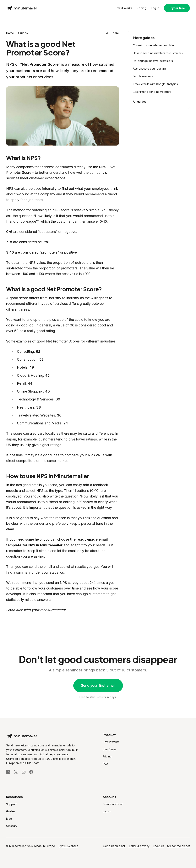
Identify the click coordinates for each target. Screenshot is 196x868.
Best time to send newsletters (152, 92)
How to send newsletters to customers (158, 53)
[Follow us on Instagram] (24, 772)
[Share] (112, 33)
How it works (123, 8)
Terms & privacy (139, 846)
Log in (155, 8)
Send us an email (114, 846)
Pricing (142, 8)
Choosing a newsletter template (153, 45)
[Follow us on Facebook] (31, 772)
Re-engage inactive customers (153, 61)
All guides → (142, 102)
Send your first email (98, 685)
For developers (143, 76)
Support (11, 804)
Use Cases (110, 749)
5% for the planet (179, 846)
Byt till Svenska (68, 846)
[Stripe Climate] (43, 782)
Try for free (177, 8)
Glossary (12, 826)
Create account (113, 804)
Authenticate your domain (149, 69)
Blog (9, 819)
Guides (23, 33)
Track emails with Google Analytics (155, 84)
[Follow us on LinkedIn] (8, 772)
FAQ (105, 764)
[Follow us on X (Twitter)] (16, 772)
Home (10, 33)
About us (158, 846)
